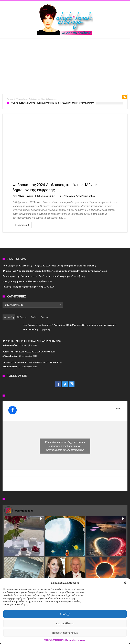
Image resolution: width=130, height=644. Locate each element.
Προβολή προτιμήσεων (65, 633)
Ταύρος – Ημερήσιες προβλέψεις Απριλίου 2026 (28, 287)
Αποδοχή (65, 614)
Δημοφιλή (9, 317)
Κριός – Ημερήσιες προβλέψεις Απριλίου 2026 (27, 281)
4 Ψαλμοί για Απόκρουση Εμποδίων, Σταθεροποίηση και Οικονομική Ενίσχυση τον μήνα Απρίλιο (55, 271)
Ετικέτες (45, 317)
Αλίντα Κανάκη (25, 196)
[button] (125, 583)
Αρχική (10, 99)
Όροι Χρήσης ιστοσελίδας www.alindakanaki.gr (65, 640)
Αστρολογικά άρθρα (85, 196)
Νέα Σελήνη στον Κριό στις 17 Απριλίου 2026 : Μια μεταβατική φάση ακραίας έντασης (49, 266)
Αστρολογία (69, 196)
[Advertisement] (65, 64)
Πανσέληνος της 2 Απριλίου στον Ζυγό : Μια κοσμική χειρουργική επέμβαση (44, 276)
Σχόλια (34, 317)
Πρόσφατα (22, 317)
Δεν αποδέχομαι (65, 623)
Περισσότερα (23, 225)
